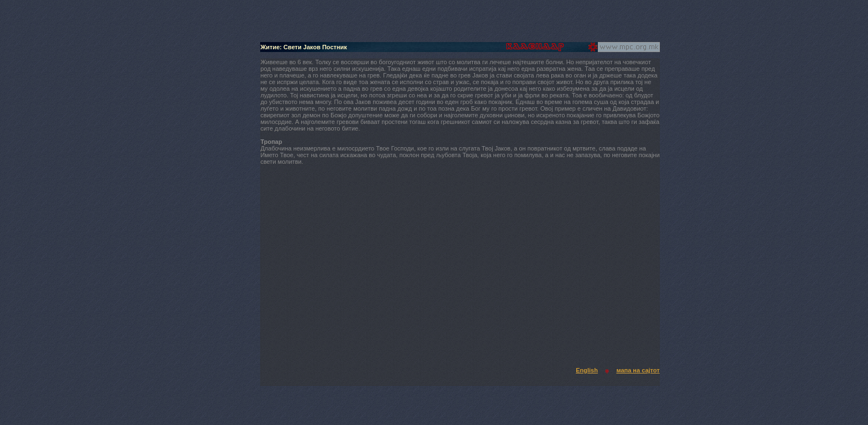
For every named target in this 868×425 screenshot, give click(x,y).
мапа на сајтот (638, 370)
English (587, 370)
